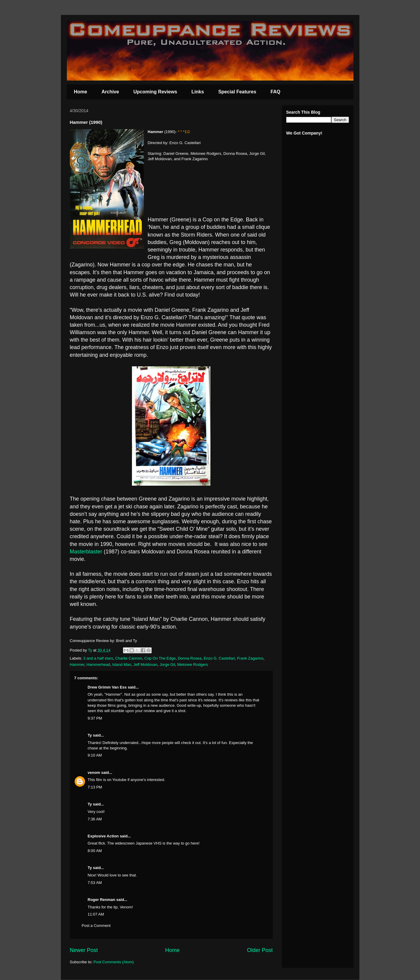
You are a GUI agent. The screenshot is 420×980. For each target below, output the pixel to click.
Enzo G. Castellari (219, 658)
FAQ (275, 92)
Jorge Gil (167, 665)
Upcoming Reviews (155, 92)
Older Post (260, 950)
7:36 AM (95, 819)
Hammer (77, 665)
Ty (90, 735)
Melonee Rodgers (193, 665)
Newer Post (84, 950)
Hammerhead (98, 665)
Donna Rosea (190, 658)
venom (94, 773)
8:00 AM (95, 851)
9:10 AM (95, 755)
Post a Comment (96, 926)
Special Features (237, 92)
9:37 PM (95, 718)
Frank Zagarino (250, 658)
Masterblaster (86, 552)
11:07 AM (96, 914)
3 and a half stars (98, 658)
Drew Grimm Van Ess (107, 687)
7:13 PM (95, 787)
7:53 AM (95, 883)
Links (198, 92)
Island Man (122, 665)
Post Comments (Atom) (114, 962)
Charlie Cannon (129, 658)
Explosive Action (103, 836)
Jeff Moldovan (146, 665)
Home (81, 92)
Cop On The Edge (160, 658)
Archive (110, 92)
